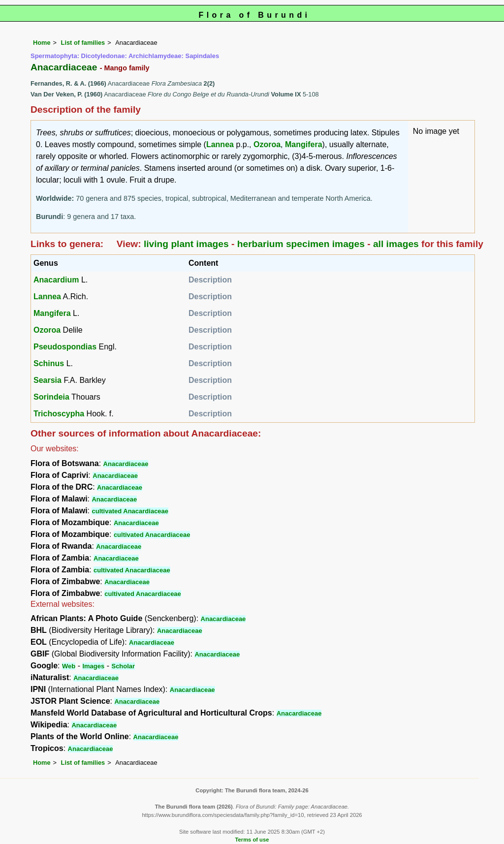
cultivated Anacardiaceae (130, 511)
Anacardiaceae (126, 464)
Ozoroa (267, 144)
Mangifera (304, 144)
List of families (83, 43)
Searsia (47, 380)
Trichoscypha (59, 414)
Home (42, 43)
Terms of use (252, 840)
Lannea (220, 144)
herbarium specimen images (301, 244)
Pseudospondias (65, 347)
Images (93, 666)
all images (396, 244)
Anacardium (56, 280)
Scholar (123, 666)
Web (69, 666)
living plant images (186, 244)
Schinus (49, 363)
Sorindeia (51, 397)
